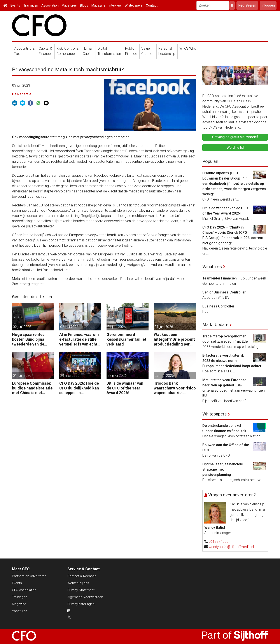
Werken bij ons (78, 583)
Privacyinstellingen (81, 604)
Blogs (84, 5)
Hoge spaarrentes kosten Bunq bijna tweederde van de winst (28, 339)
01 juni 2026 (117, 327)
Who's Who (188, 48)
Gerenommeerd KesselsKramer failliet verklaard (126, 339)
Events (15, 5)
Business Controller (218, 306)
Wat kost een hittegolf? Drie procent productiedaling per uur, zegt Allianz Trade (174, 339)
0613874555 (219, 542)
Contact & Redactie (82, 576)
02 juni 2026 (22, 327)
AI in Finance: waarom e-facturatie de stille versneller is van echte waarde (79, 339)
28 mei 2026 (117, 376)
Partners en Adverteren (29, 576)
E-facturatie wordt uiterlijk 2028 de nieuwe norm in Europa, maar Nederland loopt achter (232, 361)
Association (50, 5)
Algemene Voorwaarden (85, 597)
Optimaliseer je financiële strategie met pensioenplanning (223, 469)
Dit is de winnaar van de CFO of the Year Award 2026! (125, 388)
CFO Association (24, 590)
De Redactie (22, 94)
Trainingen (31, 5)
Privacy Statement (81, 590)
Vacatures (69, 5)
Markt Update (215, 325)
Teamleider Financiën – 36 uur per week (234, 278)
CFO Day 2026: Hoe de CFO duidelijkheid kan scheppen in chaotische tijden (79, 388)
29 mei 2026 (70, 376)
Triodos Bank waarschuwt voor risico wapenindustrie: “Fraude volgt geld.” (175, 388)
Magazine (98, 5)
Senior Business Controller (224, 292)
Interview (115, 5)
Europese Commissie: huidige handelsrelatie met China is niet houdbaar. (32, 388)
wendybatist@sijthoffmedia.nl (231, 547)
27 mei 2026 (164, 376)
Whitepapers (134, 5)
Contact (152, 5)
